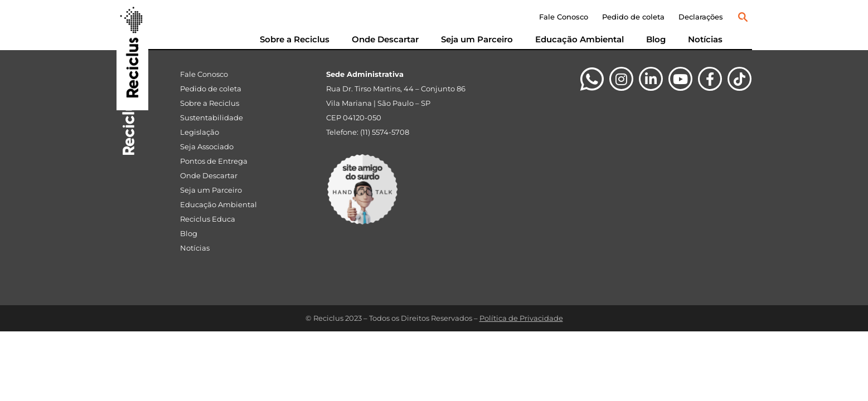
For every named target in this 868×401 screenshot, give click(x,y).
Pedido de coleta (633, 17)
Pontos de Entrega (214, 161)
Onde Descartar (385, 39)
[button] (743, 17)
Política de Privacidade (521, 318)
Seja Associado (207, 146)
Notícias (705, 39)
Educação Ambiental (580, 39)
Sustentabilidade (212, 118)
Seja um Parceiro (477, 39)
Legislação (200, 132)
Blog (656, 39)
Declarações (701, 17)
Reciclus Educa (208, 219)
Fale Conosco (564, 17)
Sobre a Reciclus (295, 39)
